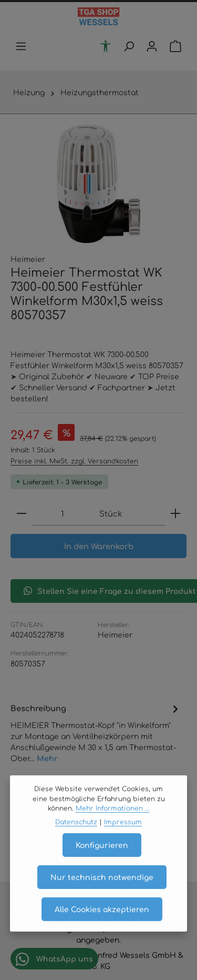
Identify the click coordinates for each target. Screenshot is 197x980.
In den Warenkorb (99, 546)
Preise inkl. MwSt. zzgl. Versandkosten (74, 461)
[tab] (96, 733)
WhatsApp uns (54, 959)
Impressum (123, 835)
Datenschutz (76, 835)
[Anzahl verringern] (22, 514)
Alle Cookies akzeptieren (102, 922)
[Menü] (21, 46)
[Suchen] (129, 46)
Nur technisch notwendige (102, 890)
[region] (98, 184)
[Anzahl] (63, 514)
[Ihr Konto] (152, 46)
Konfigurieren (102, 857)
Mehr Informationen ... (113, 821)
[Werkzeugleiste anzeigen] (106, 46)
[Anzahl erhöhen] (175, 514)
